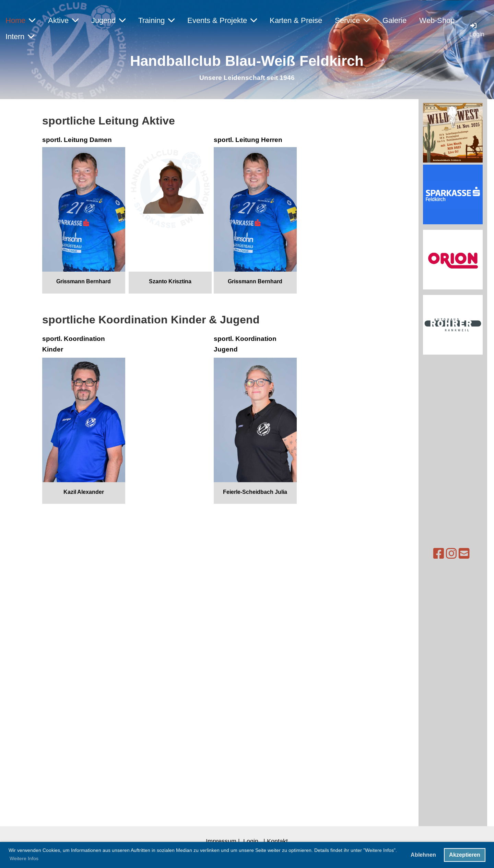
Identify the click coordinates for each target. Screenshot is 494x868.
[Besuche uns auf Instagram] (432, 554)
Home (20, 20)
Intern (20, 37)
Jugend (108, 20)
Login (251, 841)
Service (352, 20)
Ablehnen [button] (423, 855)
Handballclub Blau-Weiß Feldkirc (242, 61)
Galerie (395, 20)
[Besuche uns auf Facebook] (420, 554)
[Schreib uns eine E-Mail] (445, 554)
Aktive (63, 20)
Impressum (221, 841)
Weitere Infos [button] (24, 858)
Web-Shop (437, 20)
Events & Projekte (222, 20)
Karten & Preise (296, 20)
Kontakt (277, 841)
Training (156, 20)
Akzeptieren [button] (465, 855)
